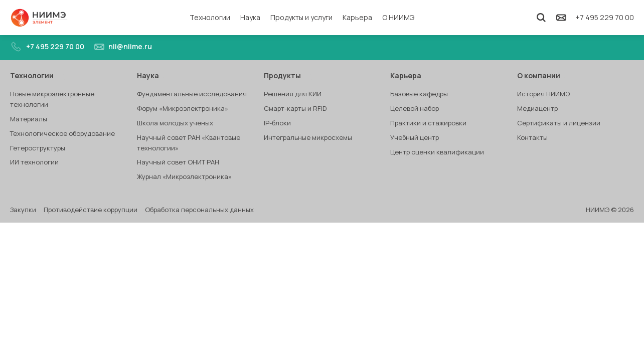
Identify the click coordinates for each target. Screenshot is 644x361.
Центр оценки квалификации (437, 152)
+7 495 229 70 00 (605, 17)
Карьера (357, 17)
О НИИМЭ (398, 17)
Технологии (210, 17)
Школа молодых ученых (175, 123)
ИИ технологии (34, 162)
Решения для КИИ (293, 94)
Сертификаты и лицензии (559, 123)
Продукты (288, 75)
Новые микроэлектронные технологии (52, 99)
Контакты (532, 137)
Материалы (29, 119)
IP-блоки (277, 123)
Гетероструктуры (38, 148)
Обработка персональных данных (199, 210)
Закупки (23, 210)
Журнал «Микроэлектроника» (184, 176)
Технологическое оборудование (62, 133)
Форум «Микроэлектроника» (183, 108)
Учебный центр (415, 137)
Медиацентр (537, 108)
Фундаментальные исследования (192, 94)
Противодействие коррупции (91, 210)
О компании (544, 75)
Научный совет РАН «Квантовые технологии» (189, 143)
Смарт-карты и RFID (295, 108)
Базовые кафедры (419, 94)
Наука (250, 17)
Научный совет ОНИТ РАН (178, 162)
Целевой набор (415, 108)
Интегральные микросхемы (308, 137)
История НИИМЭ (543, 94)
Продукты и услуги (301, 17)
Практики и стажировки (428, 123)
